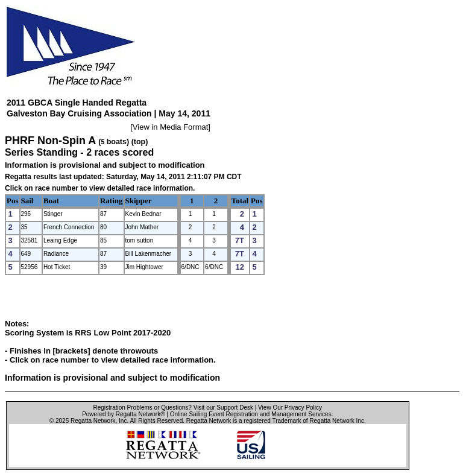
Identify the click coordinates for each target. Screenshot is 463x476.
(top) (140, 142)
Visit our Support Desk (223, 408)
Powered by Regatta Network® (123, 414)
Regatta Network (93, 421)
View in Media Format (170, 127)
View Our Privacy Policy (290, 408)
